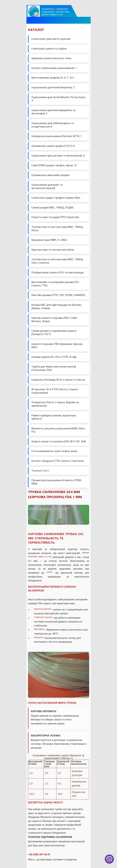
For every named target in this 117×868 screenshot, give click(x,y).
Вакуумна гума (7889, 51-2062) (49, 240)
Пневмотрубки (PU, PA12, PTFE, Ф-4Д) (54, 357)
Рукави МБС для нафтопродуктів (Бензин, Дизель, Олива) (57, 306)
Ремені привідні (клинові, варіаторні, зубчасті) (54, 417)
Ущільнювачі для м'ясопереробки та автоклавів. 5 (53, 112)
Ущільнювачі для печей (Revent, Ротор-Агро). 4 (59, 99)
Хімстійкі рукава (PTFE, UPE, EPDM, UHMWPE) (58, 295)
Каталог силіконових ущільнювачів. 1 (54, 68)
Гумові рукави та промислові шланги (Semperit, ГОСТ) (54, 332)
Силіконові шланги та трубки (49, 49)
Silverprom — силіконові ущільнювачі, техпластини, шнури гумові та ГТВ (56, 12)
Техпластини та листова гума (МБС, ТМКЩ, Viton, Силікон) (57, 261)
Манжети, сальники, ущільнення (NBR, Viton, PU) (58, 430)
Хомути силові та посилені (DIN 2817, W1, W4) (59, 441)
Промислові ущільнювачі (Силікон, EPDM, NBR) (57, 482)
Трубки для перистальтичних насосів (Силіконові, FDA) (54, 368)
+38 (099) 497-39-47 (39, 854)
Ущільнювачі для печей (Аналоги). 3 (53, 87)
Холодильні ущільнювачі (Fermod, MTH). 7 (57, 136)
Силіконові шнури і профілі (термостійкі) (56, 198)
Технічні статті (40, 471)
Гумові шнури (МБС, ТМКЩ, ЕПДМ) (52, 207)
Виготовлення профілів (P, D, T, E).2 (53, 78)
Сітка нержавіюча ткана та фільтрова (54, 451)
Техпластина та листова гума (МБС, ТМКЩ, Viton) (57, 229)
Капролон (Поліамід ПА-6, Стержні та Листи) (58, 380)
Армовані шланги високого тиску (51, 58)
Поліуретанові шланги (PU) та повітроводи (58, 272)
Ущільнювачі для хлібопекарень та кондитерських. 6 (53, 125)
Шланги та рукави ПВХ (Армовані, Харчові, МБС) (57, 346)
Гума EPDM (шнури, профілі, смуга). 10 (54, 165)
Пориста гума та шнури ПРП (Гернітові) (55, 217)
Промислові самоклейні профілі (50, 175)
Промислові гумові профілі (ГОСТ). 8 (53, 146)
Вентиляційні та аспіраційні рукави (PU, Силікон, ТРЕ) (55, 284)
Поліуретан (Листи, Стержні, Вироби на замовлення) (55, 404)
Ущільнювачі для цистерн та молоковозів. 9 (58, 156)
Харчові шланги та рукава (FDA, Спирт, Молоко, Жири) (55, 319)
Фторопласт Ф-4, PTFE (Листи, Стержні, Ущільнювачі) (55, 391)
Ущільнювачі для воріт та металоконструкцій (47, 186)
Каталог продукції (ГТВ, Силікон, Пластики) (57, 461)
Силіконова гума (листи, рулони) (51, 39)
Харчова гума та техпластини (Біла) (53, 250)
